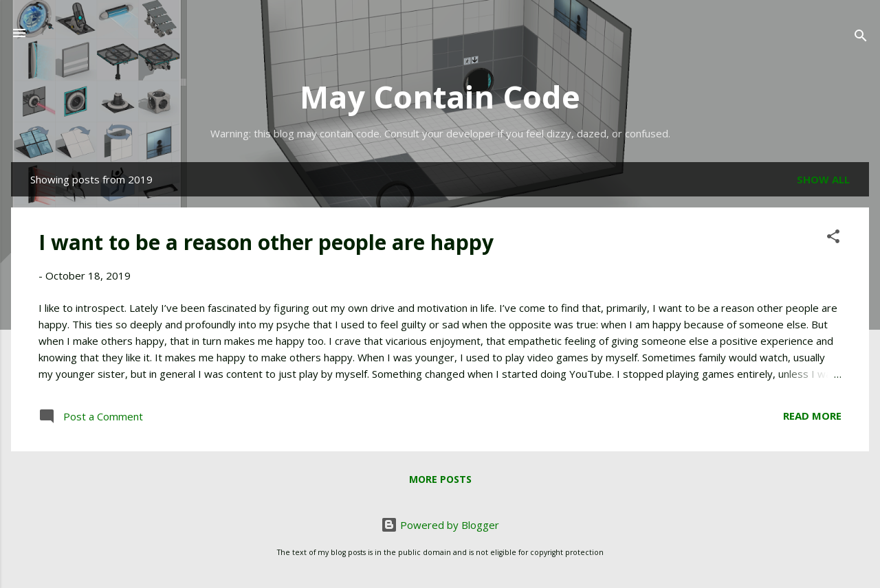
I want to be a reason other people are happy (266, 242)
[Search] (861, 37)
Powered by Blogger (440, 525)
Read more (812, 416)
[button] (833, 238)
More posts (440, 479)
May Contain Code (440, 97)
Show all (823, 179)
